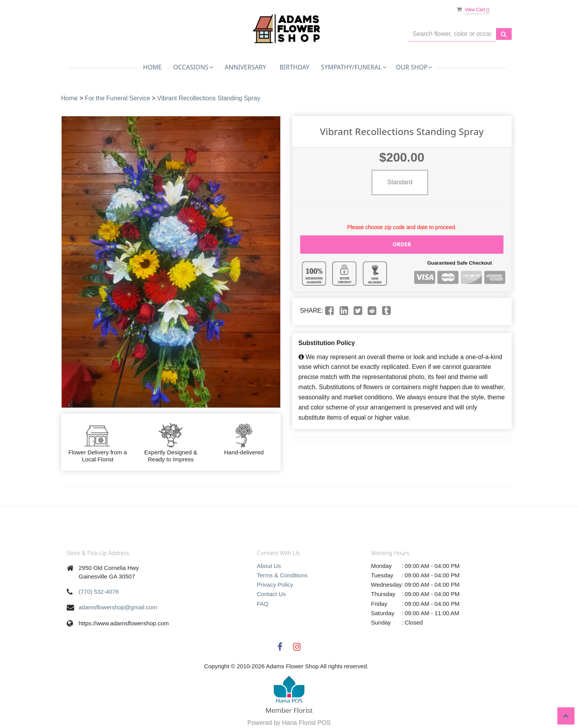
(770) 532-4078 (99, 592)
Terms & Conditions (282, 575)
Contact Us (271, 594)
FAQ (263, 604)
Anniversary (245, 67)
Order (402, 244)
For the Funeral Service (117, 98)
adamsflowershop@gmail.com (118, 607)
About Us (269, 566)
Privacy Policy (275, 585)
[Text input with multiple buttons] (452, 34)
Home (153, 67)
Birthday (294, 67)
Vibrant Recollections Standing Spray (209, 98)
